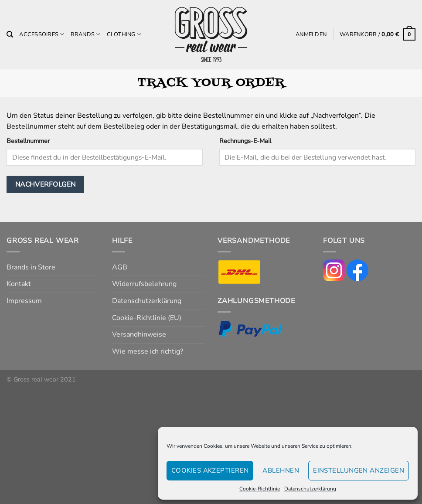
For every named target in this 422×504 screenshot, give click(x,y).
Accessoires (42, 34)
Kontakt (19, 284)
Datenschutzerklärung (310, 489)
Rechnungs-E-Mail (245, 141)
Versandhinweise (139, 334)
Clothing (124, 34)
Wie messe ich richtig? (148, 351)
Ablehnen (281, 470)
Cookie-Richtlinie (260, 489)
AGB (120, 267)
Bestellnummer (28, 141)
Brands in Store (31, 267)
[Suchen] (10, 34)
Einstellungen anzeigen (359, 470)
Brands (86, 34)
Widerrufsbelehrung (144, 284)
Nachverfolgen (46, 184)
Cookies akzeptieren (210, 470)
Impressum (24, 301)
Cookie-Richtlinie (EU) (147, 318)
